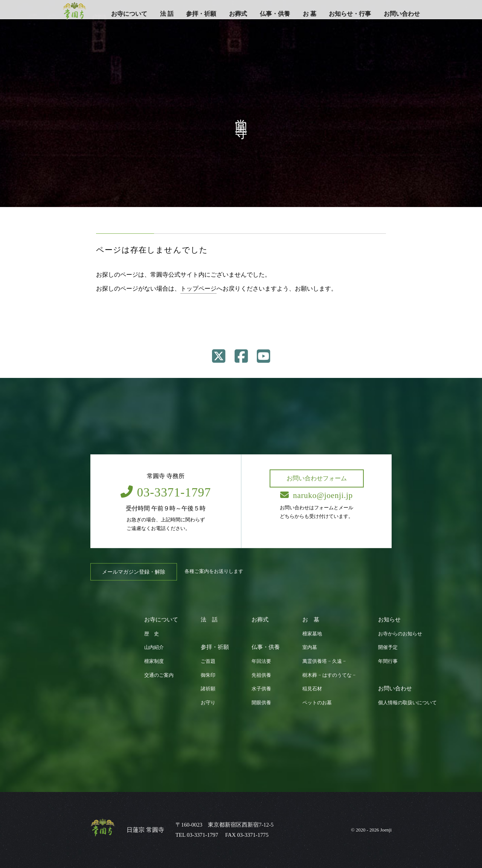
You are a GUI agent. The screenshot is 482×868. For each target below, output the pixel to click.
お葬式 (238, 14)
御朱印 (208, 675)
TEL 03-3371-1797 (197, 835)
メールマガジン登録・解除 (134, 572)
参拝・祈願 (201, 14)
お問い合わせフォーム (317, 478)
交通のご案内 (159, 675)
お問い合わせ (402, 14)
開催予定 (388, 647)
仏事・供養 (275, 14)
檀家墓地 (312, 634)
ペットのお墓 (317, 703)
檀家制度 (154, 661)
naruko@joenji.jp (316, 495)
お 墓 (310, 14)
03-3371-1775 (253, 835)
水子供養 (261, 689)
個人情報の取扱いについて (407, 703)
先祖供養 (261, 675)
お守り (208, 703)
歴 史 (152, 634)
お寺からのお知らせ (400, 634)
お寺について (129, 14)
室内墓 (310, 647)
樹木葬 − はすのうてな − (329, 675)
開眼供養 (261, 703)
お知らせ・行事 (350, 14)
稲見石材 (312, 689)
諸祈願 (208, 689)
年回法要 (261, 661)
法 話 (167, 14)
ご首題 (208, 661)
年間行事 (388, 661)
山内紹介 (154, 647)
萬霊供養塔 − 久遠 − (324, 661)
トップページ (198, 289)
